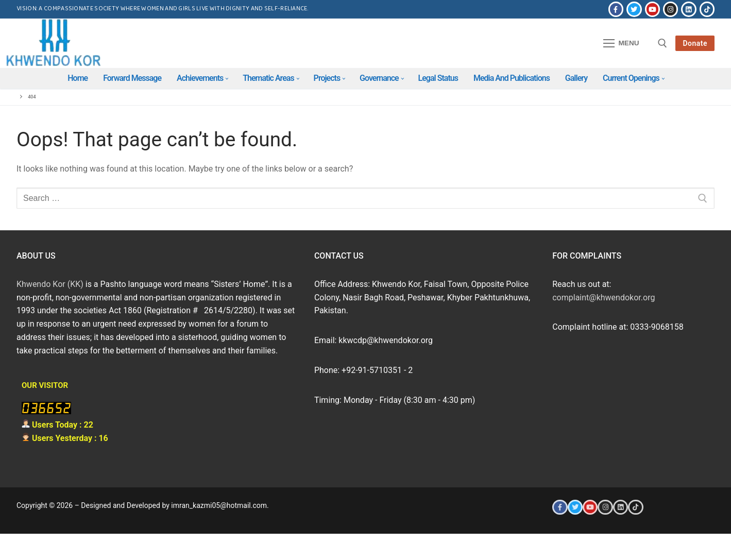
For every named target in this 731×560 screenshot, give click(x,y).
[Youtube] (652, 9)
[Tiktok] (707, 9)
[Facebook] (616, 9)
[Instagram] (670, 9)
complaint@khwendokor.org (603, 298)
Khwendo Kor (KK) (50, 284)
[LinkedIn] (688, 9)
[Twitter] (634, 9)
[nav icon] (621, 43)
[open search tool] (662, 43)
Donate (695, 43)
